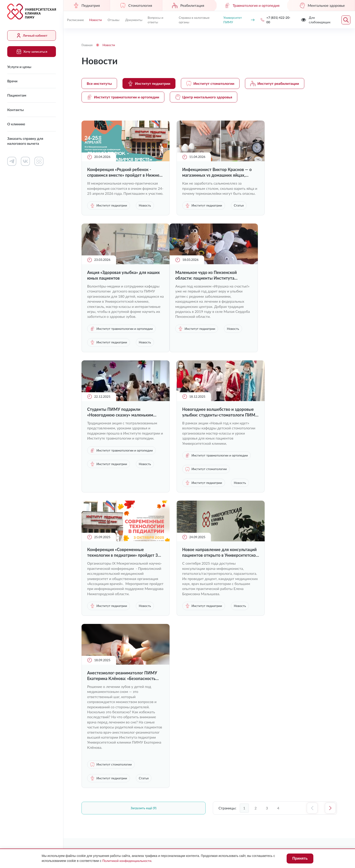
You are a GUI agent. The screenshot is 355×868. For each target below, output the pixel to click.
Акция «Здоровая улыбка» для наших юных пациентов (290, 172)
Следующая (330, 643)
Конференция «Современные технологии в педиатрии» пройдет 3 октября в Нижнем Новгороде (121, 492)
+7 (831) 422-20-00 (273, 707)
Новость (96, 224)
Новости (95, 20)
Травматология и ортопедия (252, 5)
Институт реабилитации (275, 83)
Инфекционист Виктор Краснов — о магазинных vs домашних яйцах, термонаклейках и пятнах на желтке (207, 172)
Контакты (16, 110)
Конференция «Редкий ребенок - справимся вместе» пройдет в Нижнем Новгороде (119, 172)
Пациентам (17, 95)
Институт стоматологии (210, 83)
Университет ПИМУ (238, 20)
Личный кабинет (32, 36)
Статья (181, 224)
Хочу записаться (31, 52)
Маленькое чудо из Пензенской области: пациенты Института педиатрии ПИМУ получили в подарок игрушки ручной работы (120, 333)
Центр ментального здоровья (204, 97)
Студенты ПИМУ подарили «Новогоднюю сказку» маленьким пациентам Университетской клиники (207, 333)
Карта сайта (327, 779)
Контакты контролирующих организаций (230, 736)
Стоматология (136, 5)
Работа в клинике (199, 694)
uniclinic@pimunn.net (274, 718)
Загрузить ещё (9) (144, 643)
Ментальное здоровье (322, 5)
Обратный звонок (313, 707)
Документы (133, 20)
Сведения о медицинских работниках (230, 717)
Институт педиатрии (149, 83)
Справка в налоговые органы (194, 20)
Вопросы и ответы (155, 20)
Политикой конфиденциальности (127, 861)
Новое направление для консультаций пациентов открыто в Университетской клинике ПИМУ (207, 492)
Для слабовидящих (103, 779)
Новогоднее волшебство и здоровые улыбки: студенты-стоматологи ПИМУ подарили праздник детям (290, 333)
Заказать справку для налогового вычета (25, 141)
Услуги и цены (19, 67)
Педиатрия (87, 5)
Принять (300, 858)
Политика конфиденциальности (279, 779)
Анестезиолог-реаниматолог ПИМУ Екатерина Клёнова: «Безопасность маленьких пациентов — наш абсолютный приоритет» (290, 492)
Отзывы (113, 20)
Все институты (99, 83)
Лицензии (173, 779)
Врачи (12, 81)
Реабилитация (188, 5)
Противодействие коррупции (217, 779)
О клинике (16, 124)
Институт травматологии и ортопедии (123, 97)
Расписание (76, 20)
